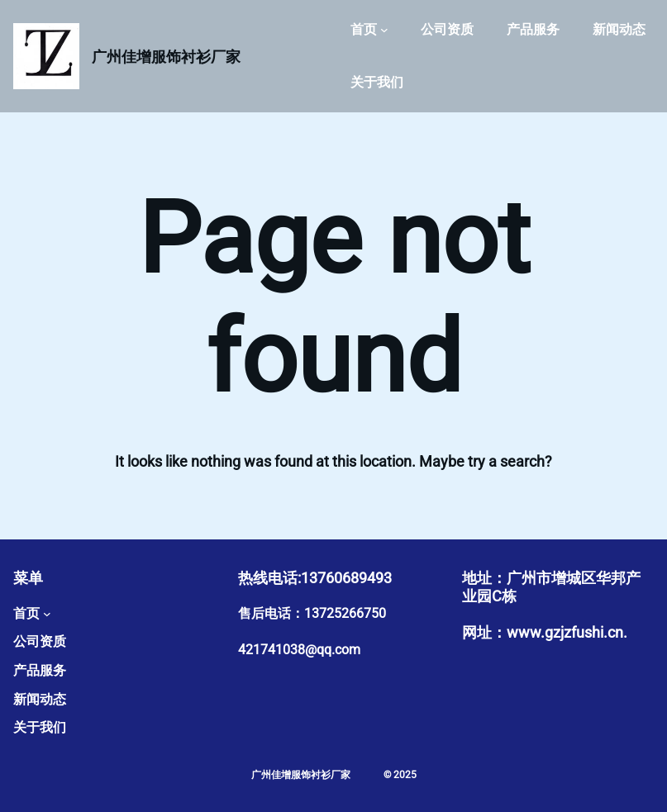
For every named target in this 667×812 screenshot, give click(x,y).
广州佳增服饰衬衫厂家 (166, 57)
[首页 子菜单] (384, 30)
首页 (364, 29)
